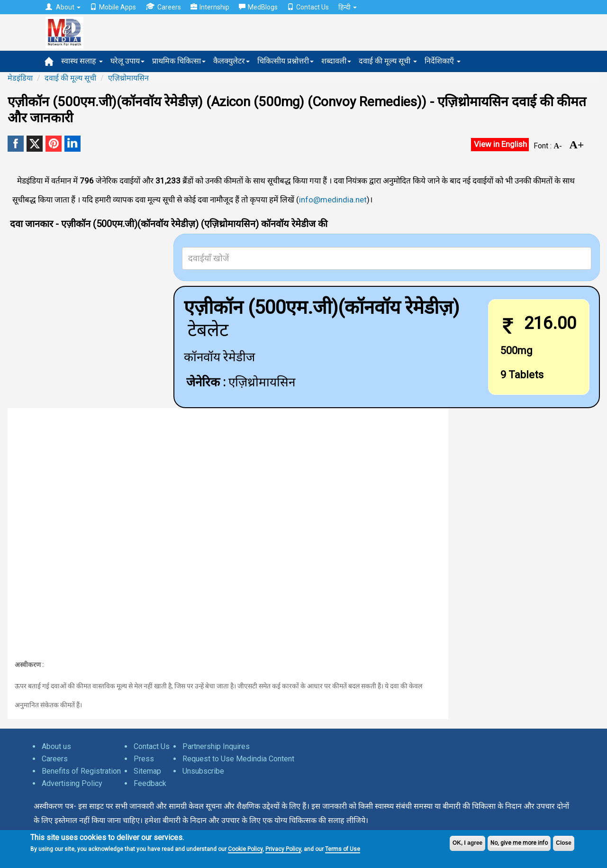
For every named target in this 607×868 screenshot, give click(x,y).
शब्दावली (336, 61)
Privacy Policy (283, 849)
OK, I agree (467, 843)
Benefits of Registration (81, 771)
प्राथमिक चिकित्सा (179, 61)
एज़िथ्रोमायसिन (128, 78)
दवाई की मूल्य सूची (388, 61)
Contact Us (308, 7)
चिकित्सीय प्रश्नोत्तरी (285, 61)
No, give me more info (519, 843)
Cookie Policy (245, 849)
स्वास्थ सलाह (82, 61)
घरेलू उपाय (127, 61)
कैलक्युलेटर (231, 61)
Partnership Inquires (216, 746)
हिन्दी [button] (348, 7)
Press (144, 759)
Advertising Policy (72, 783)
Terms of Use (343, 849)
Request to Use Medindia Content (238, 759)
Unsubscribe (203, 771)
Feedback (150, 783)
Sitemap (147, 771)
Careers (163, 7)
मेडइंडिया (20, 78)
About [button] (63, 7)
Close (564, 843)
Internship (210, 7)
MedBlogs (258, 7)
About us (56, 746)
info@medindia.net (333, 200)
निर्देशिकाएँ (443, 61)
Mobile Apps (113, 7)
